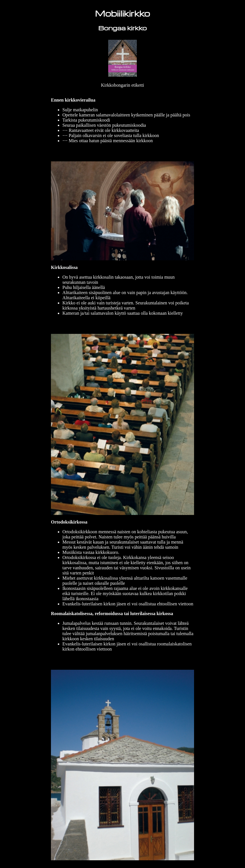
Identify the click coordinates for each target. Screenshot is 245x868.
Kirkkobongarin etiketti (123, 85)
